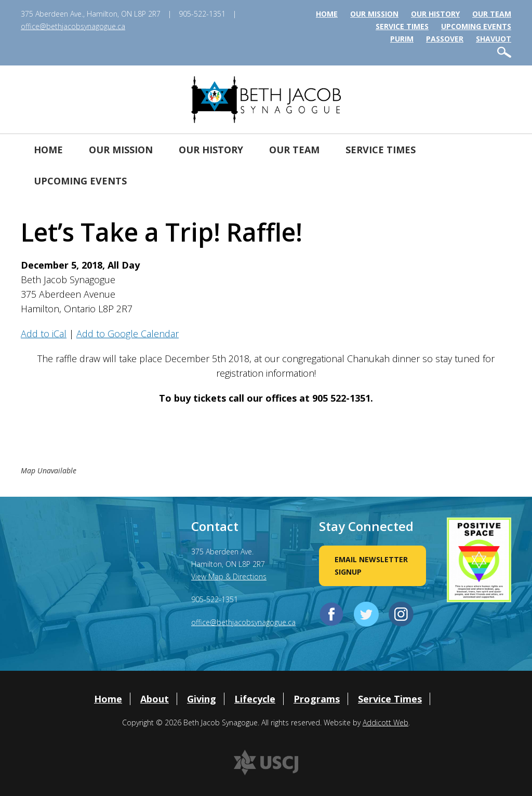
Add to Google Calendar (128, 334)
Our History (435, 14)
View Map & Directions (229, 576)
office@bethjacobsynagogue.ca (73, 26)
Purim (402, 39)
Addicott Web (385, 722)
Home (327, 14)
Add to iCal (44, 334)
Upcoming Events (476, 26)
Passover (445, 39)
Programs (317, 699)
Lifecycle (255, 699)
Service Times (402, 26)
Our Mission (374, 14)
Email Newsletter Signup (371, 566)
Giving (202, 699)
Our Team (492, 14)
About (155, 699)
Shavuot (494, 39)
